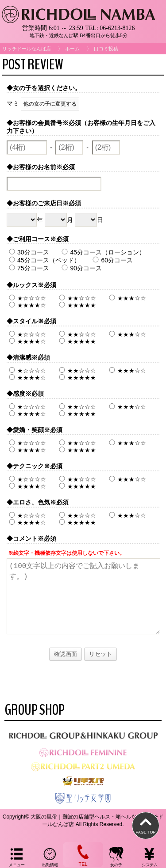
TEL (83, 854)
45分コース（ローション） (102, 252)
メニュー (17, 857)
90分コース (81, 268)
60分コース (112, 260)
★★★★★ (76, 305)
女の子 (116, 857)
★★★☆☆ (126, 298)
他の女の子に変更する (50, 104)
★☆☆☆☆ (26, 298)
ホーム (72, 49)
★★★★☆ (26, 305)
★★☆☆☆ (76, 298)
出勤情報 (50, 857)
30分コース (28, 252)
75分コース (28, 268)
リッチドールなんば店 (27, 49)
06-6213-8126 (117, 28)
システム (149, 857)
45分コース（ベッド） (43, 260)
